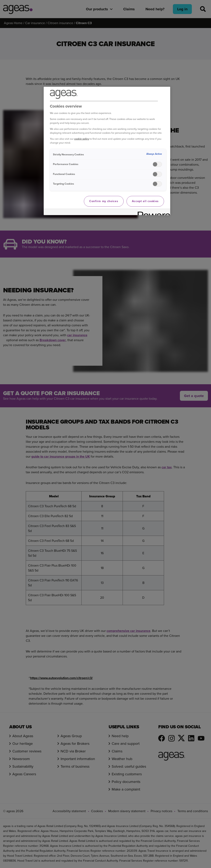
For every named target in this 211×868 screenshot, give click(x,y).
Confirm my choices (104, 201)
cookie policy (82, 139)
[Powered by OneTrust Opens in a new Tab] (152, 213)
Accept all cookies (145, 201)
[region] (107, 151)
